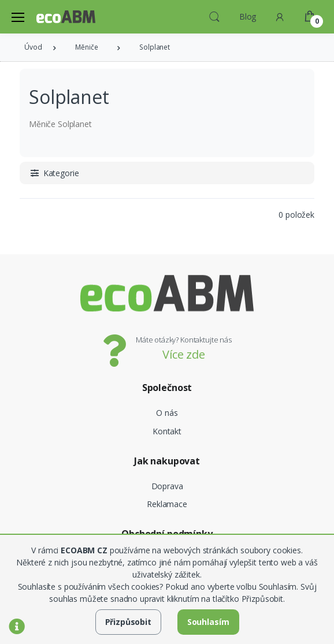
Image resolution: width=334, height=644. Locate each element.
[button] (214, 16)
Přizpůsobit (128, 622)
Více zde (184, 354)
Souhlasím (208, 622)
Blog (248, 16)
